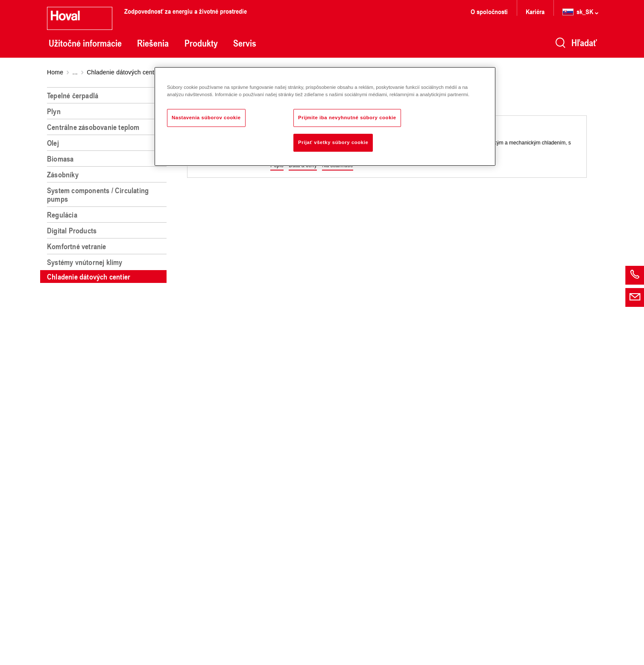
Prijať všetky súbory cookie (333, 142)
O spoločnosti (489, 11)
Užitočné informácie (85, 43)
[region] (108, 373)
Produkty (201, 43)
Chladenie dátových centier (124, 72)
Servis (245, 43)
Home (55, 72)
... (75, 72)
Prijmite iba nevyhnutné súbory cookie (347, 118)
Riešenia (153, 43)
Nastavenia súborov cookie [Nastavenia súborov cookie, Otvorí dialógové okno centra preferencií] (206, 118)
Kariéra (535, 11)
